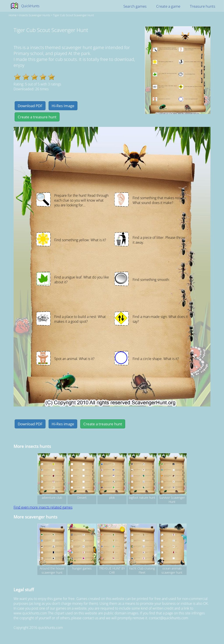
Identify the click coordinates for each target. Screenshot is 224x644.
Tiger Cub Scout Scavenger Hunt (73, 15)
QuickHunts (30, 6)
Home (13, 15)
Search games (135, 6)
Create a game (168, 6)
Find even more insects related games (43, 507)
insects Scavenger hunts (35, 15)
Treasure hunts (203, 6)
